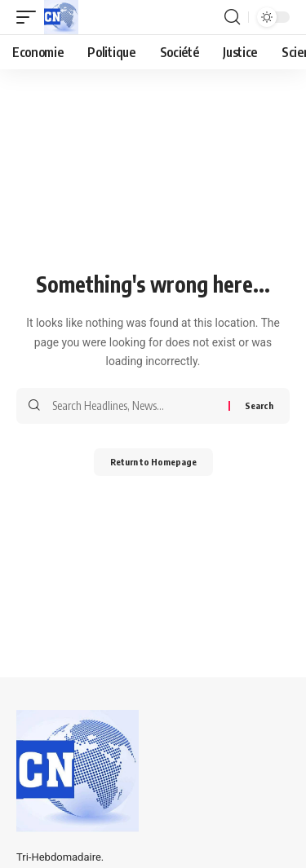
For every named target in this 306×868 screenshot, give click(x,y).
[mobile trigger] (30, 17)
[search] (232, 17)
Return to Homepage (153, 462)
